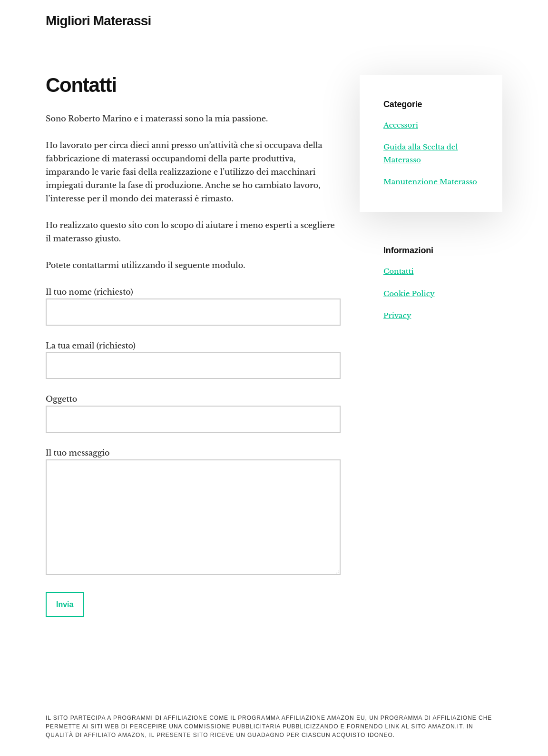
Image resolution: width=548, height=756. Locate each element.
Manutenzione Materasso (430, 182)
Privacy (397, 315)
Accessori (401, 125)
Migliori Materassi (98, 21)
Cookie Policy (409, 293)
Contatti (398, 271)
